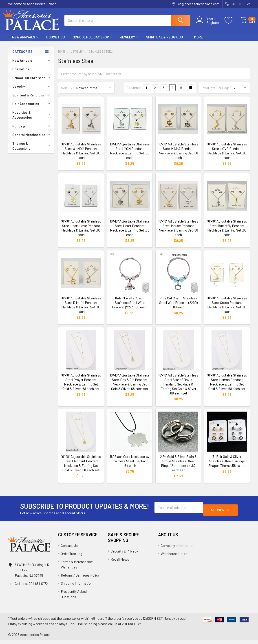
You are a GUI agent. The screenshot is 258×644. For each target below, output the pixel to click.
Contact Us (69, 549)
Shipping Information (77, 587)
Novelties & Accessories (32, 119)
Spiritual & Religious (166, 41)
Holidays (32, 130)
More (200, 41)
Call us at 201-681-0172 (31, 587)
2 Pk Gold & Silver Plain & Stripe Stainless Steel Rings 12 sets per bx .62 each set (178, 467)
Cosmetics (55, 41)
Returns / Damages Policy (80, 579)
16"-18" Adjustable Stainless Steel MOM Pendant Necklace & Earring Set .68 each (130, 155)
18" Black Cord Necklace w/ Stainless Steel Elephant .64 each (130, 465)
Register (208, 25)
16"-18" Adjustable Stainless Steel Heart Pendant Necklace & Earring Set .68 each (130, 232)
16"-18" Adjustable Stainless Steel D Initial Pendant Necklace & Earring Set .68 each (81, 309)
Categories (22, 56)
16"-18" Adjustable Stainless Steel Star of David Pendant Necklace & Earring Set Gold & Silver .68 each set (178, 388)
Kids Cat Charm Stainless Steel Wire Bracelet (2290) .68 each (178, 306)
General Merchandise (32, 139)
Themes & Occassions (32, 150)
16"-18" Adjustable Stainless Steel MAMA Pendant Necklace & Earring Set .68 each (178, 155)
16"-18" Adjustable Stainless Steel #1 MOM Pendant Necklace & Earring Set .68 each (81, 155)
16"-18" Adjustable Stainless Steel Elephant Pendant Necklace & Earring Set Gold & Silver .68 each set (81, 467)
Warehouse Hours (174, 558)
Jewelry (129, 41)
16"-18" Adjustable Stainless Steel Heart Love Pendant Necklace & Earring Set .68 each (81, 232)
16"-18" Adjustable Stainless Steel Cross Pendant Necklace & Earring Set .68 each (227, 309)
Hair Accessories (32, 108)
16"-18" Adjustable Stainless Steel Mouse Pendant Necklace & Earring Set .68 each (178, 232)
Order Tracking (72, 558)
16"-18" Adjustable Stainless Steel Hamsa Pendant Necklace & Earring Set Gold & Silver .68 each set (227, 386)
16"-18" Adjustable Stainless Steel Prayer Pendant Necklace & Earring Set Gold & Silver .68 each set (81, 386)
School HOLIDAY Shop (92, 41)
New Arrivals (25, 41)
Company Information (177, 549)
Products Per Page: (216, 92)
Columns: (134, 92)
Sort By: (67, 92)
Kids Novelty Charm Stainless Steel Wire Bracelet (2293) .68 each (130, 306)
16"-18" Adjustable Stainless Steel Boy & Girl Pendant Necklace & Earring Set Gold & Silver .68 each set (130, 386)
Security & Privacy (124, 555)
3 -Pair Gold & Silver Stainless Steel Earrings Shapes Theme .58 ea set (227, 465)
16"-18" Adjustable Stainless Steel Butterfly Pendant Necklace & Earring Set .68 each (227, 232)
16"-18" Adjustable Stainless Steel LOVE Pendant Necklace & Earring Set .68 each (227, 155)
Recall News (120, 563)
